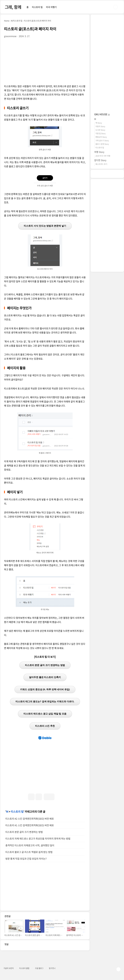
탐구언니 (52, 968)
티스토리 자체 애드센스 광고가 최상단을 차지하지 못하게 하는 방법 (38, 839)
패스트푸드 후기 (101, 164)
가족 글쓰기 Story (102, 140)
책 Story (99, 123)
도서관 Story (100, 130)
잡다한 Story (100, 160)
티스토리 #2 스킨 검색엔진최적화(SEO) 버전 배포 (30, 819)
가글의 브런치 (9, 968)
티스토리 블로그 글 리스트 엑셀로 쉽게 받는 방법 (29, 852)
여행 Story (99, 152)
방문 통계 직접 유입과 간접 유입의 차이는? (26, 859)
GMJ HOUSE (102, 114)
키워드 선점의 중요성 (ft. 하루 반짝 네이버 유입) (45, 689)
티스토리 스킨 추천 (45, 726)
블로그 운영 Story (102, 144)
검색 (115, 7)
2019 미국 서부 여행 (103, 156)
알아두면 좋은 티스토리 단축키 (45, 677)
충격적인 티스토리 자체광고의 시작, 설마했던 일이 (30, 845)
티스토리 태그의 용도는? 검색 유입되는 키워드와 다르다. (45, 702)
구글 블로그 (39, 968)
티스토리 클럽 (24, 968)
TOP (118, 969)
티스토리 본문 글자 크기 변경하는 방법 (45, 665)
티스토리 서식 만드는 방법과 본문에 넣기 (45, 226)
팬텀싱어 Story (101, 137)
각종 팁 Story (101, 133)
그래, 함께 (13, 7)
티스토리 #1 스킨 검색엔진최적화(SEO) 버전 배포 (30, 825)
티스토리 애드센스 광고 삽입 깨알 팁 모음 (45, 714)
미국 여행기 (51, 7)
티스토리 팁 (37, 7)
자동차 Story (100, 126)
